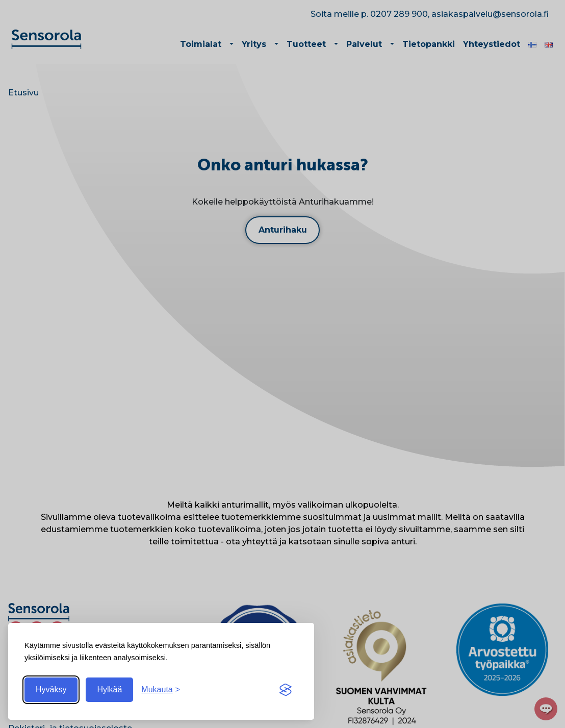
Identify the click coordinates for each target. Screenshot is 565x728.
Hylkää (109, 689)
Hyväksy (51, 689)
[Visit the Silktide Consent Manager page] (286, 690)
